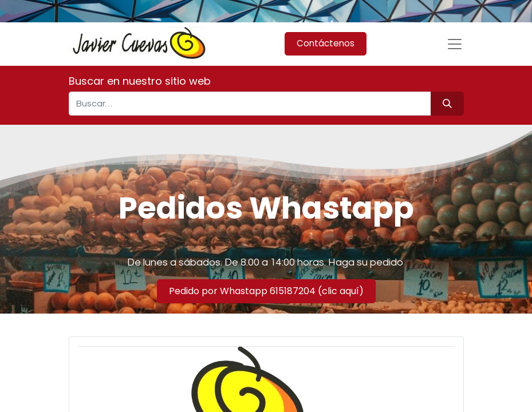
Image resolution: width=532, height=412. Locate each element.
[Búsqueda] (447, 104)
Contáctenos (326, 43)
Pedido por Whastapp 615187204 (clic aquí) (266, 291)
